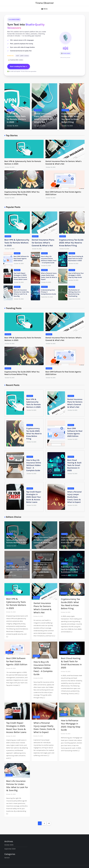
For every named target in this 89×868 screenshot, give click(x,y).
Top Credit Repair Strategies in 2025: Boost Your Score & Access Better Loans (34, 497)
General (11, 110)
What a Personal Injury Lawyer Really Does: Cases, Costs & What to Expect (74, 497)
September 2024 (10, 849)
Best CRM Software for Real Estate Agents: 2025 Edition (21, 258)
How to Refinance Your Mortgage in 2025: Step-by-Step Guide (76, 275)
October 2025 (9, 845)
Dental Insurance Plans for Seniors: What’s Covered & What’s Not (43, 243)
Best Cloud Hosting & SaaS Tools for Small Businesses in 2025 (76, 258)
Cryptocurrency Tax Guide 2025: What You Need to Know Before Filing (71, 243)
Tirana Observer (45, 3)
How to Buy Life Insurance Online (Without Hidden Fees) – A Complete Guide (34, 465)
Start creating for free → (19, 66)
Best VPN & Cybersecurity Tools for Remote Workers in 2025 (17, 243)
